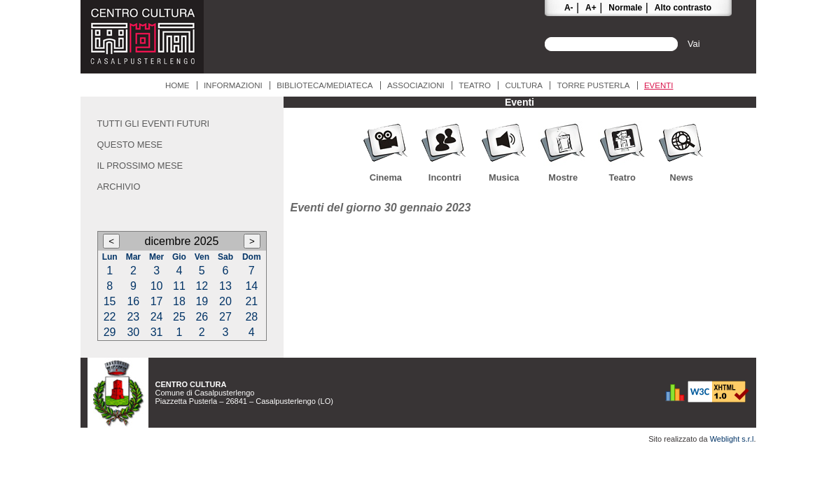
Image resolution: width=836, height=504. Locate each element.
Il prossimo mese (140, 166)
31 (157, 332)
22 (110, 317)
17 (157, 301)
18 (179, 301)
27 (225, 317)
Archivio (119, 187)
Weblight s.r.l (732, 439)
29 (110, 332)
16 (133, 301)
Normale (625, 8)
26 (202, 317)
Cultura (524, 85)
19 (202, 301)
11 (179, 286)
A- (569, 8)
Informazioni (233, 85)
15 (110, 301)
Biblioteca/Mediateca (325, 85)
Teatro (475, 85)
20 (225, 301)
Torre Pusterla (593, 85)
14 (251, 286)
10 (157, 286)
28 (251, 317)
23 (133, 317)
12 (202, 286)
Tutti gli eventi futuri (154, 124)
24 (157, 317)
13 (225, 286)
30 (133, 332)
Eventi (659, 85)
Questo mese (130, 145)
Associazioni (416, 85)
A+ (591, 8)
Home (177, 85)
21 (251, 301)
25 (179, 317)
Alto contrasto (683, 8)
